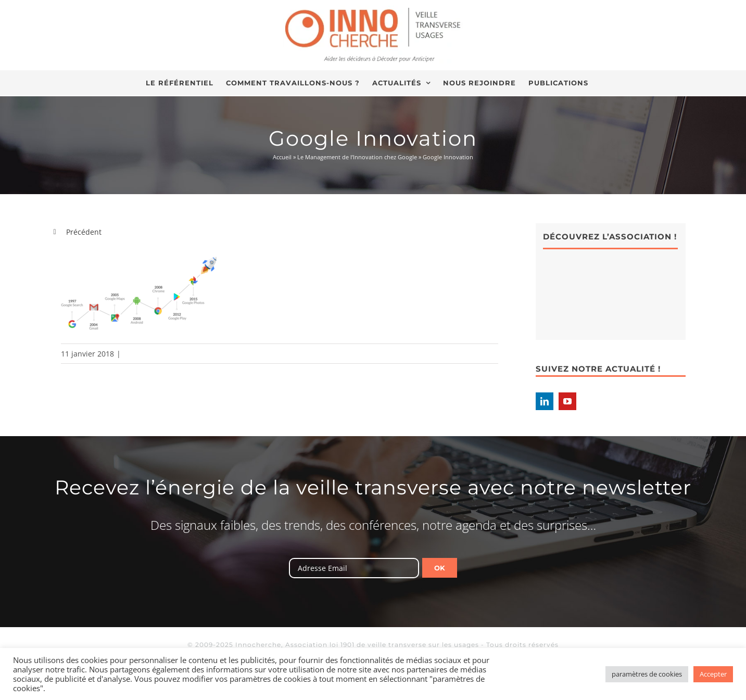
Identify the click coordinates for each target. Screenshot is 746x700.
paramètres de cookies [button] (647, 674)
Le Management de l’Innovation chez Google (357, 157)
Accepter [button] (713, 674)
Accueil (282, 157)
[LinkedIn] (545, 401)
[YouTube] (567, 401)
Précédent (84, 232)
